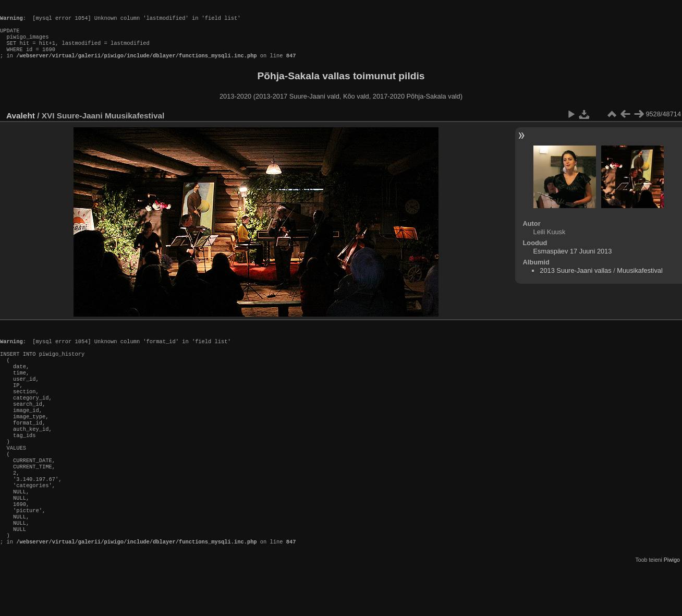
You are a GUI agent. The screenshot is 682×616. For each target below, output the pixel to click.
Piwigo (672, 608)
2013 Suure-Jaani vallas (575, 281)
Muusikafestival (640, 281)
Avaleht (21, 126)
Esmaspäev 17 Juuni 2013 (573, 262)
